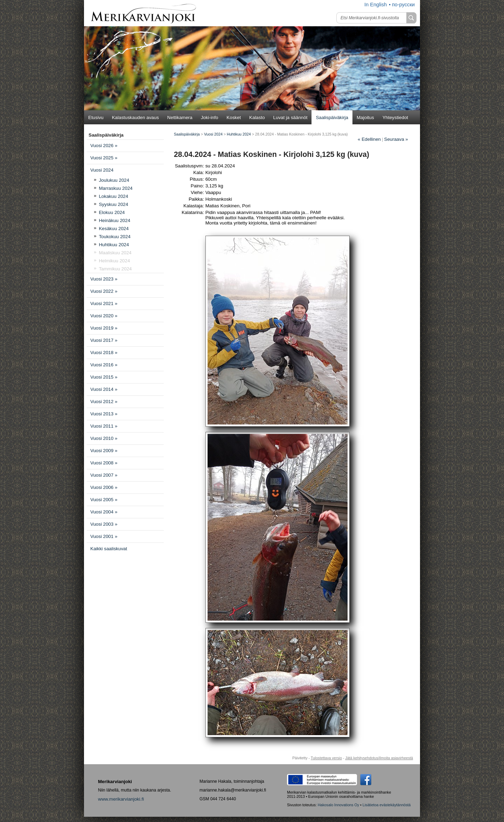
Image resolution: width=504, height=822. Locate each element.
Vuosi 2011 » (104, 426)
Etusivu (96, 118)
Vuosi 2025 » (104, 158)
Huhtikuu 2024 (114, 245)
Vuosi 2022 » (104, 291)
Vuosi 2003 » (104, 524)
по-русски (403, 5)
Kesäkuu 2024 (114, 229)
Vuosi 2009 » (104, 451)
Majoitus (365, 118)
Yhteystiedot (395, 118)
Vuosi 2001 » (104, 536)
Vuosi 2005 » (104, 500)
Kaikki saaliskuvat (109, 549)
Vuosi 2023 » (104, 279)
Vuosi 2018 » (104, 353)
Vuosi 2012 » (104, 402)
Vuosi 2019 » (104, 328)
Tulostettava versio (326, 758)
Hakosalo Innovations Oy (338, 805)
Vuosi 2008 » (104, 463)
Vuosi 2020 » (104, 316)
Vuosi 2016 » (104, 365)
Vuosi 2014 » (104, 389)
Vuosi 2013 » (104, 414)
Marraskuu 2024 (115, 188)
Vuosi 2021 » (104, 303)
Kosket (234, 118)
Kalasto (257, 118)
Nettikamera (180, 118)
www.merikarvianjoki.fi (121, 799)
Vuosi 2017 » (104, 340)
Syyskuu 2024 (113, 204)
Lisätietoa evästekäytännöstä (387, 805)
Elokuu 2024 (112, 212)
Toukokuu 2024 (114, 237)
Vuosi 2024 (102, 170)
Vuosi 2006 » (104, 487)
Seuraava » (396, 139)
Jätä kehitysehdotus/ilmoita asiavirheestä (379, 758)
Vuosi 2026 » (104, 146)
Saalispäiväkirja (332, 118)
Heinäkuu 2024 (114, 220)
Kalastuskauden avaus (135, 118)
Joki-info (210, 118)
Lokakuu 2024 (113, 196)
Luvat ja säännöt (290, 118)
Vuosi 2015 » (104, 377)
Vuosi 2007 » (104, 475)
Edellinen (369, 139)
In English (376, 5)
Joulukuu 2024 (114, 180)
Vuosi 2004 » (104, 512)
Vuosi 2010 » (104, 438)
